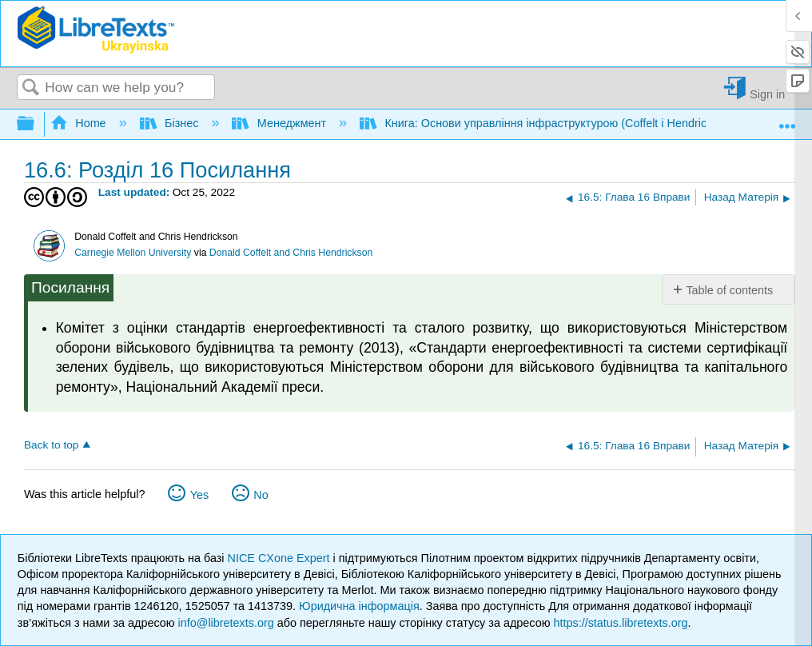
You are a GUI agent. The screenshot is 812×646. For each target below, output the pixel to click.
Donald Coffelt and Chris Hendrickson (291, 253)
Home (80, 123)
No (261, 495)
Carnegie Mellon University (133, 253)
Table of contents (729, 290)
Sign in (767, 94)
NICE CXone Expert (281, 558)
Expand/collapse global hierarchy (36, 124)
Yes (199, 495)
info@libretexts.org (226, 623)
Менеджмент (281, 123)
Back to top (51, 445)
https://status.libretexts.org (620, 623)
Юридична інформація (359, 606)
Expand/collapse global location (787, 120)
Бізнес (171, 123)
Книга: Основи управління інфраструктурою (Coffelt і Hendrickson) (549, 123)
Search (31, 88)
